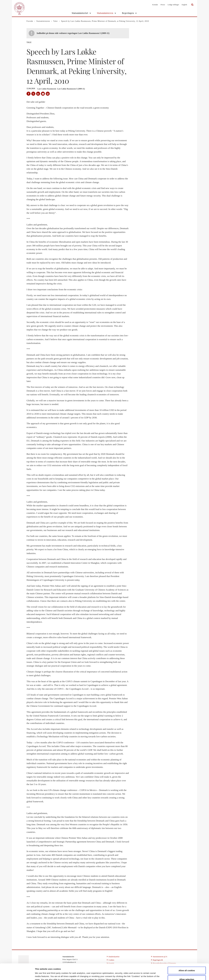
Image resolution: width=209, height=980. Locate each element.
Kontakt (155, 5)
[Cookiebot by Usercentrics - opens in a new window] (17, 975)
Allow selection (187, 964)
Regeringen (128, 13)
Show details (140, 973)
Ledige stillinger (173, 5)
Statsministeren (105, 13)
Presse (163, 5)
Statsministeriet (80, 13)
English (184, 5)
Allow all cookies (187, 955)
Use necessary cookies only (187, 973)
